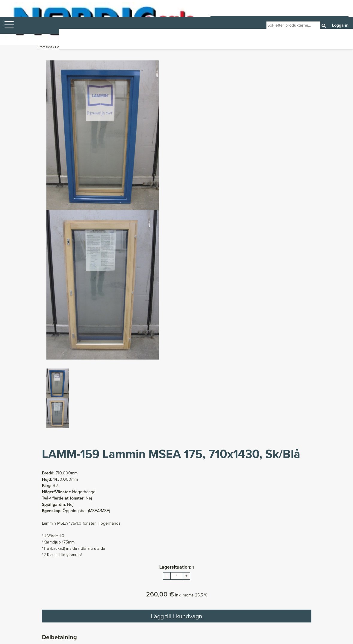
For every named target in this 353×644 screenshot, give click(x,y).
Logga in (340, 25)
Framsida (45, 47)
